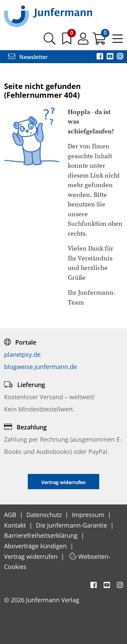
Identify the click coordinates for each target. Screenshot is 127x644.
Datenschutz (45, 515)
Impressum (89, 515)
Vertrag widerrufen (32, 556)
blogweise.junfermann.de (40, 367)
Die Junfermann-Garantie (72, 525)
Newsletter (28, 57)
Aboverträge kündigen (36, 546)
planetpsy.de (22, 354)
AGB (11, 515)
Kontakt (16, 525)
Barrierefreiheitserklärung (42, 535)
